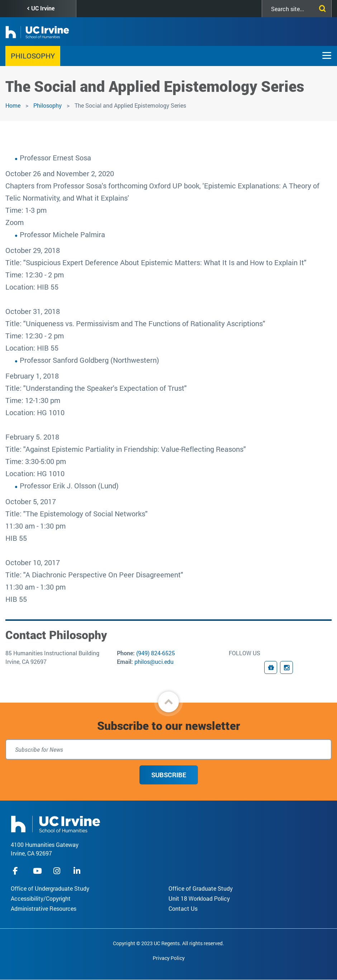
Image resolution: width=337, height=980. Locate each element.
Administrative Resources (44, 908)
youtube (37, 871)
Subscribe (169, 775)
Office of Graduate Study (201, 888)
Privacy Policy (169, 958)
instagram (58, 871)
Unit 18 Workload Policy (199, 898)
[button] (168, 702)
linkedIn (78, 871)
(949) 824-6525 (156, 653)
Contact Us (183, 908)
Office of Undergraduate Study (50, 888)
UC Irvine (43, 8)
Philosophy (33, 56)
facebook (17, 871)
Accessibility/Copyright (41, 898)
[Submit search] (321, 7)
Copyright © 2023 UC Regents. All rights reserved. (168, 943)
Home (13, 105)
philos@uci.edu (154, 662)
